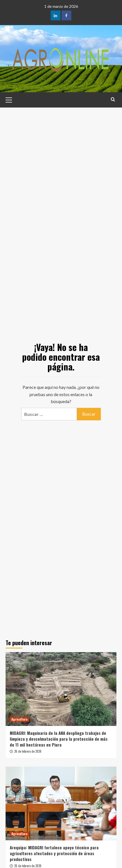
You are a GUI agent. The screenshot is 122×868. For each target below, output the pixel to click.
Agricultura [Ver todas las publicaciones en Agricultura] (19, 719)
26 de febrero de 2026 (28, 751)
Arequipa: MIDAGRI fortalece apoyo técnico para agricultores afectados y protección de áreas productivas (54, 853)
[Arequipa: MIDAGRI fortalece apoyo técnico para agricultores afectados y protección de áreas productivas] (61, 804)
